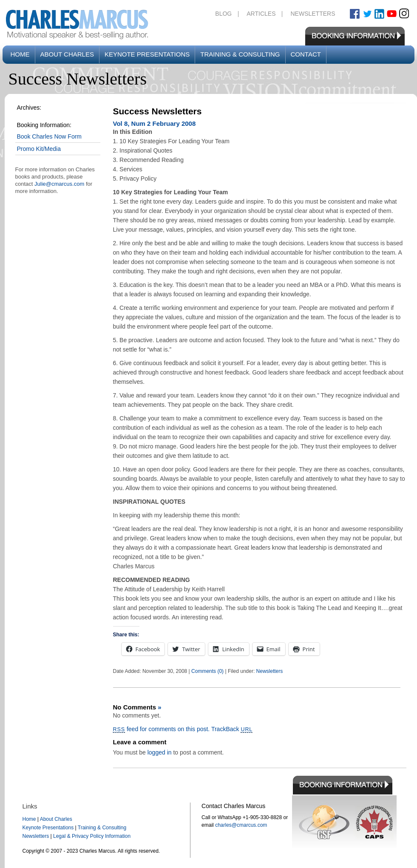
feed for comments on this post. (162, 729)
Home (20, 54)
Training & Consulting (240, 54)
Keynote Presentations (147, 54)
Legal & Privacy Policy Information (92, 836)
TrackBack (232, 729)
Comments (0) (207, 671)
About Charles (67, 54)
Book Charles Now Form (50, 136)
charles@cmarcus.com (241, 825)
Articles (261, 14)
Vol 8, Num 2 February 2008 (155, 123)
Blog (223, 14)
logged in (160, 752)
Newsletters (313, 14)
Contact (306, 54)
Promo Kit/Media (39, 149)
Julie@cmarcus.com (59, 184)
